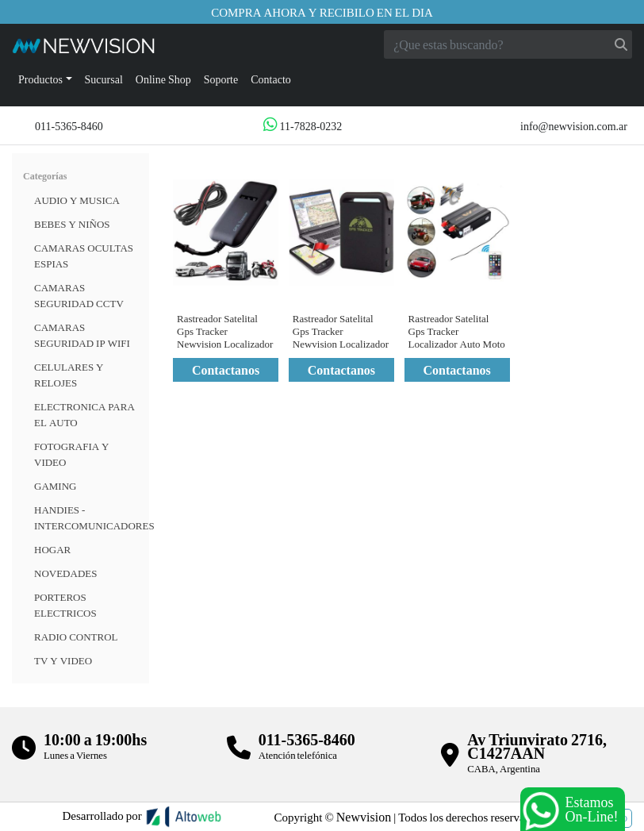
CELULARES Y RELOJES (69, 375)
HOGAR (52, 549)
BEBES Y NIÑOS (72, 224)
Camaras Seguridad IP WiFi (82, 335)
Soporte (221, 79)
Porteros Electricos (65, 605)
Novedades (65, 573)
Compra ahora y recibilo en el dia (322, 12)
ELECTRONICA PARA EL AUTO (84, 414)
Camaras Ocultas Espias (84, 256)
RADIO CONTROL (76, 637)
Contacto (271, 79)
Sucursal (104, 79)
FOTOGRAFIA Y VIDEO (72, 454)
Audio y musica (77, 200)
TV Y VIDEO (63, 660)
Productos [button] (40, 79)
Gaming (55, 486)
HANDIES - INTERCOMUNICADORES (94, 517)
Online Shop (163, 79)
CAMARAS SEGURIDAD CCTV (79, 295)
